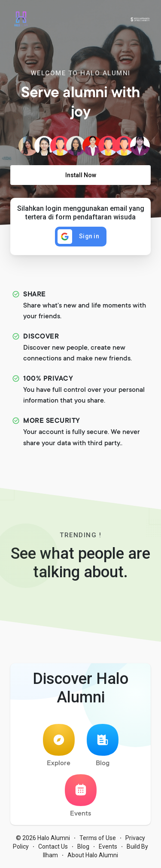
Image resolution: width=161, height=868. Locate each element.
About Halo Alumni (93, 855)
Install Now (81, 175)
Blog (103, 746)
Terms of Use (98, 838)
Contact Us (53, 846)
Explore (59, 746)
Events (81, 796)
